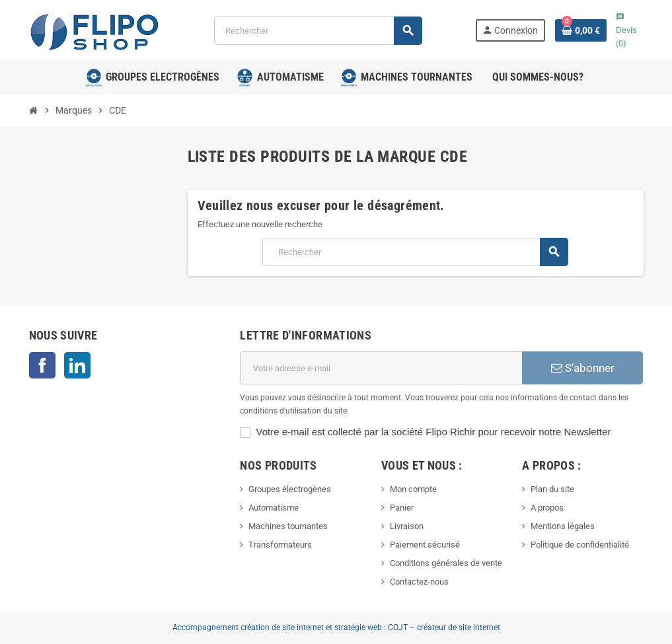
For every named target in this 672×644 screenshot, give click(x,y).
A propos (547, 508)
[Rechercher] (317, 31)
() (626, 30)
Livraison (407, 526)
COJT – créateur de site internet (444, 627)
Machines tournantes (288, 526)
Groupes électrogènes (290, 489)
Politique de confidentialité (580, 545)
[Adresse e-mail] (381, 368)
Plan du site (552, 489)
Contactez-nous (419, 582)
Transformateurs (280, 545)
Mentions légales (563, 526)
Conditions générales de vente (446, 563)
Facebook (42, 365)
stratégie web (358, 627)
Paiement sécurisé (425, 545)
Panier (402, 508)
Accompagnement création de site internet (248, 627)
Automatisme (274, 508)
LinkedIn (77, 365)
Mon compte (413, 489)
